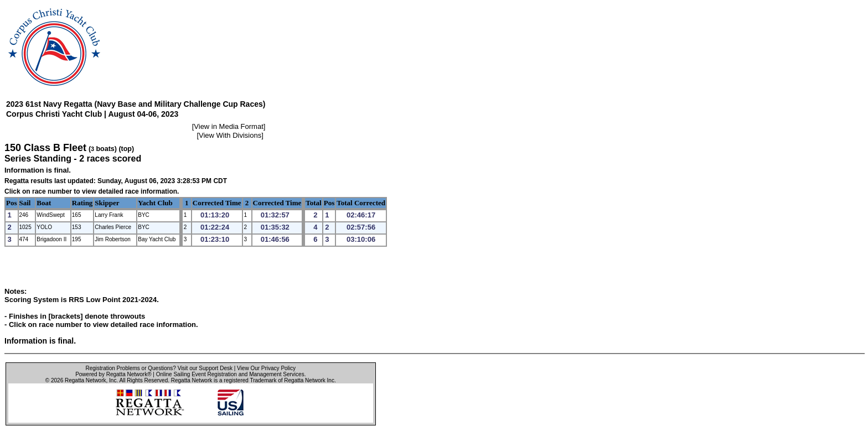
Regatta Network (85, 380)
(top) (126, 149)
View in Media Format (228, 126)
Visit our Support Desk (205, 368)
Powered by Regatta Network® (113, 374)
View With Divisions (230, 135)
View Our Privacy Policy (266, 368)
